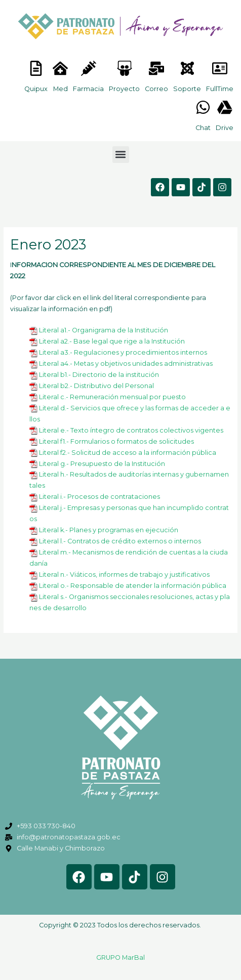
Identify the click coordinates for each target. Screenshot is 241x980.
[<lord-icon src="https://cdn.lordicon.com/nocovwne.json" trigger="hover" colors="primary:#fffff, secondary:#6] (36, 68)
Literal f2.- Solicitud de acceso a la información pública (128, 453)
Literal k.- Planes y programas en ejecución (109, 530)
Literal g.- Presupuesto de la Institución (102, 464)
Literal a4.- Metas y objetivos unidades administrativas (126, 364)
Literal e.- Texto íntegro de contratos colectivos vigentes (131, 430)
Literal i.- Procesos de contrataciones (99, 497)
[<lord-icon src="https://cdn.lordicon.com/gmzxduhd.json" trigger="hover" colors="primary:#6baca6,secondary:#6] (220, 68)
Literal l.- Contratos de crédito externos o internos (120, 541)
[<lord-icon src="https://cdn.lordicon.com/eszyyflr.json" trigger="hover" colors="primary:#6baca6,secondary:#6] (187, 68)
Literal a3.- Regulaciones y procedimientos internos (123, 352)
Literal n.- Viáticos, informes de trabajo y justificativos (124, 574)
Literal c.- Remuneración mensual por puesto (112, 397)
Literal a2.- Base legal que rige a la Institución (112, 341)
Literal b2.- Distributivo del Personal (96, 386)
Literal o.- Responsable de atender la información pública (133, 586)
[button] (121, 155)
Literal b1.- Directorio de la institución (99, 375)
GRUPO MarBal (120, 957)
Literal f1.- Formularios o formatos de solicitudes (116, 441)
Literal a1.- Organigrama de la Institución (104, 330)
